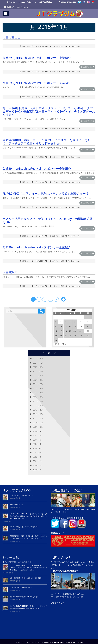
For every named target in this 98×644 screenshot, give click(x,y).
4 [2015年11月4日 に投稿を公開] (66, 320)
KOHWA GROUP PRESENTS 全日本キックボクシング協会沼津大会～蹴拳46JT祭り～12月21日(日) (28, 606)
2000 (35, 464)
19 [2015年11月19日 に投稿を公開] (70, 330)
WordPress (78, 641)
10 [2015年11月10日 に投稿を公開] (61, 325)
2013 (35, 409)
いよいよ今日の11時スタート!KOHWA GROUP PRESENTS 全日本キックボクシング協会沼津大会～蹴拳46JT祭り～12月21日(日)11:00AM (28, 566)
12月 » (63, 343)
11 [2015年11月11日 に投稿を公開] (66, 325)
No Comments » (74, 45)
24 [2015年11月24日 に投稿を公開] (61, 334)
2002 (35, 456)
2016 (35, 396)
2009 (35, 426)
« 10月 (56, 343)
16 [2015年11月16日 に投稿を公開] (56, 330)
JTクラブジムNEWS (17, 489)
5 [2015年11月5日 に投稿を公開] (70, 320)
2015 (35, 400)
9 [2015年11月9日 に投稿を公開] (56, 325)
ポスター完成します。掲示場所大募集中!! (24, 525)
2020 (35, 379)
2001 (35, 460)
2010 (35, 421)
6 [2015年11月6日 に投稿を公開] (74, 320)
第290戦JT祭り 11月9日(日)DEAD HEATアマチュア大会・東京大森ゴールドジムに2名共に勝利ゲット (28, 536)
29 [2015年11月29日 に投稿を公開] (88, 334)
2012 (35, 413)
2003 (35, 451)
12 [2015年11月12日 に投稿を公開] (70, 325)
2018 (35, 387)
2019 (35, 383)
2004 (35, 447)
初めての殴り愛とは (16, 503)
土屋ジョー (26, 45)
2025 (35, 357)
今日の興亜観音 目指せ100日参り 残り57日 (26, 577)
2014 (35, 404)
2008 (35, 430)
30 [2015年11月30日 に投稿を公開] (56, 339)
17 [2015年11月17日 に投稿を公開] (61, 330)
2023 (35, 366)
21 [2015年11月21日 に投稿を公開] (81, 330)
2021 (35, 374)
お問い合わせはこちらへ (17, 7)
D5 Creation (57, 641)
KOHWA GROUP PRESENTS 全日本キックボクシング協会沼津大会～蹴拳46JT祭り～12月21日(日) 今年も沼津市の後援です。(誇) (28, 515)
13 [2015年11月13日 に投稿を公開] (75, 325)
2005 (35, 443)
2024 (35, 362)
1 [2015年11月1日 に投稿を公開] (88, 316)
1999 (35, 468)
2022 (35, 370)
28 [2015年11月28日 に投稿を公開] (81, 334)
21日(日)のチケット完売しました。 (22, 494)
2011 (35, 417)
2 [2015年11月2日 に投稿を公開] (56, 320)
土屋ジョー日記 (58, 45)
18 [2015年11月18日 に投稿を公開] (66, 330)
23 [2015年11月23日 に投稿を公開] (56, 334)
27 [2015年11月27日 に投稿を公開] (75, 334)
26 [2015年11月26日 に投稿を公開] (70, 334)
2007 (35, 434)
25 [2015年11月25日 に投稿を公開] (66, 334)
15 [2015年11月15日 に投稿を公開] (88, 325)
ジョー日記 (11, 556)
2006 (35, 438)
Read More (86, 66)
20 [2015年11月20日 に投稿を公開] (75, 330)
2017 (35, 392)
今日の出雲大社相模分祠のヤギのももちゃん (25, 596)
